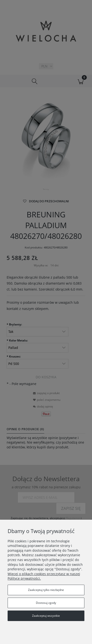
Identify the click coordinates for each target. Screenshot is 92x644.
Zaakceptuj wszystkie (46, 616)
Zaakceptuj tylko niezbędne (46, 590)
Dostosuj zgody (46, 603)
